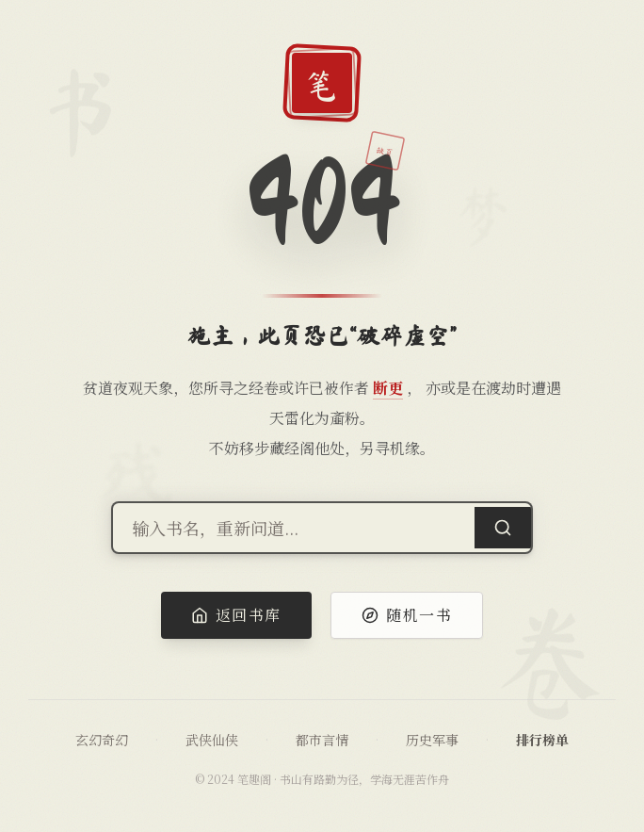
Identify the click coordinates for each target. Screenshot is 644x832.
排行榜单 (542, 740)
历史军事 (432, 740)
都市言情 (322, 740)
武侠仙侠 (212, 740)
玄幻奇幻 (102, 740)
